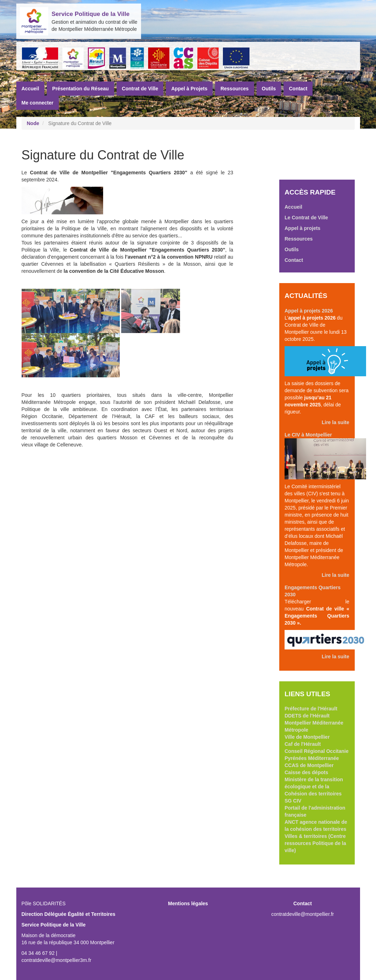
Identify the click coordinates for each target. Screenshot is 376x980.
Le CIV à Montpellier (308, 435)
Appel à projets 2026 (309, 311)
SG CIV (293, 801)
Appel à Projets (189, 89)
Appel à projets (302, 228)
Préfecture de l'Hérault (311, 709)
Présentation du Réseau (80, 89)
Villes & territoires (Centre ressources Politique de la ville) (315, 843)
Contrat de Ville (140, 89)
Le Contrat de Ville (306, 218)
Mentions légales (188, 903)
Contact (298, 89)
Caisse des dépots (306, 772)
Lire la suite (336, 422)
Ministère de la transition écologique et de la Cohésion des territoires (314, 787)
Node (33, 123)
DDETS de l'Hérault (307, 716)
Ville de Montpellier (307, 737)
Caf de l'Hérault (303, 744)
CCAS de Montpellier (309, 765)
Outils (269, 89)
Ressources (234, 89)
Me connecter (38, 103)
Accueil (30, 89)
